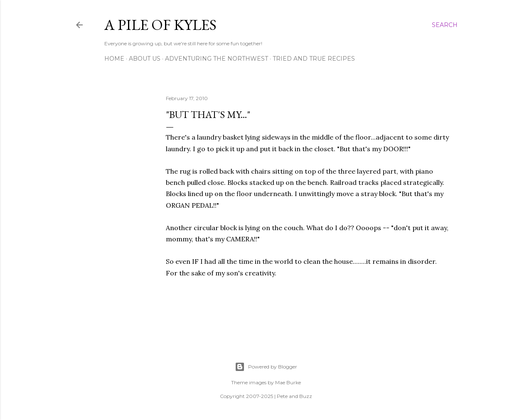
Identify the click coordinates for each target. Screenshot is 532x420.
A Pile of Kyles (160, 25)
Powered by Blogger (266, 367)
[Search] (445, 25)
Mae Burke (288, 382)
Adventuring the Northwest (217, 59)
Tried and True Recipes (314, 59)
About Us (145, 59)
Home (114, 59)
